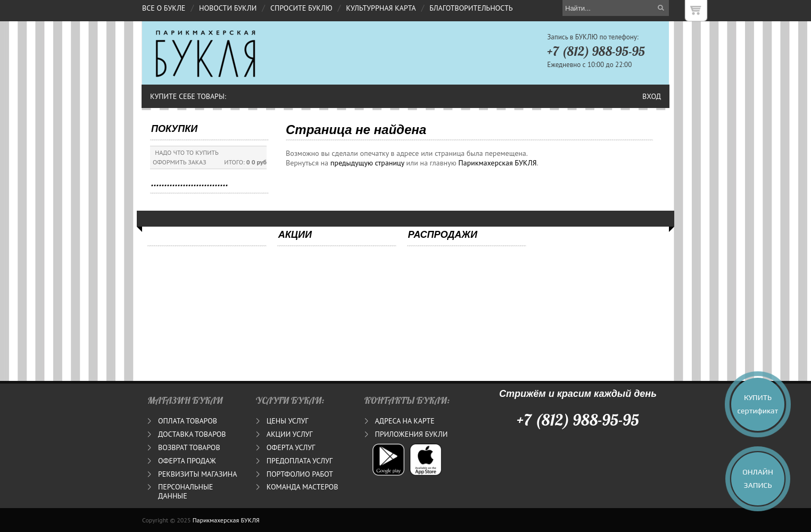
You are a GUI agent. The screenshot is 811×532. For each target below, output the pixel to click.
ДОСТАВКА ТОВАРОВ (192, 434)
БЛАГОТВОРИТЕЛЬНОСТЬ (471, 8)
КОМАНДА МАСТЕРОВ (303, 487)
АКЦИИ (295, 235)
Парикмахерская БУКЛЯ (497, 163)
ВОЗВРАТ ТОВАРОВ (189, 447)
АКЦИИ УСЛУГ (290, 434)
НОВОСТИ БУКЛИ (228, 8)
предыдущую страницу (367, 163)
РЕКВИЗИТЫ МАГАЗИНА (197, 474)
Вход (652, 96)
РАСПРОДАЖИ (443, 235)
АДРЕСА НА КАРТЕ (405, 421)
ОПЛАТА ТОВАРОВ (188, 421)
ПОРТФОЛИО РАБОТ (300, 474)
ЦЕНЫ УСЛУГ (288, 421)
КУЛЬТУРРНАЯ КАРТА (381, 8)
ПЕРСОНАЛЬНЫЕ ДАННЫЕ (185, 491)
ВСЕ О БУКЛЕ (164, 8)
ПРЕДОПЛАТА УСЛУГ (300, 461)
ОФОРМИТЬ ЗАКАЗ (180, 162)
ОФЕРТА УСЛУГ (291, 447)
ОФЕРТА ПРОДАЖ (187, 461)
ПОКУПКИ (174, 129)
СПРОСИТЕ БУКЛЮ (301, 8)
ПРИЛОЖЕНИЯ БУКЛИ (412, 434)
